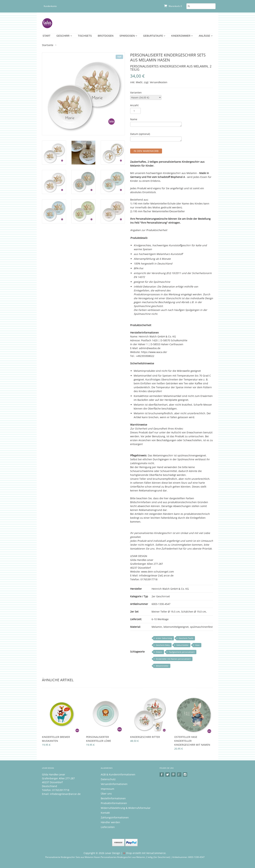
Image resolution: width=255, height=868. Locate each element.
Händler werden (110, 822)
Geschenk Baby (163, 645)
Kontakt (105, 813)
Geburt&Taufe (154, 36)
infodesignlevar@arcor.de (65, 794)
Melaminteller (162, 666)
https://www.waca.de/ (154, 352)
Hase (197, 645)
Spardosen (128, 36)
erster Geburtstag (164, 638)
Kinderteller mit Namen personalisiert (173, 659)
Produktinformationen (114, 803)
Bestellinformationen (113, 798)
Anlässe (206, 36)
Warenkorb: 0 (173, 6)
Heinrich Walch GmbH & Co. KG (170, 589)
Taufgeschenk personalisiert (182, 652)
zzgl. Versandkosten (156, 82)
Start (46, 36)
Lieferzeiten (108, 827)
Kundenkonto (50, 6)
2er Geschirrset (161, 596)
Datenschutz (108, 779)
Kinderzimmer (182, 36)
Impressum (107, 789)
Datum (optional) (140, 134)
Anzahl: (135, 105)
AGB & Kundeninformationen (118, 774)
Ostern (159, 652)
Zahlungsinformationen (115, 817)
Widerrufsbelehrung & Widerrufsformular (126, 808)
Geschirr (64, 36)
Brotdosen (106, 36)
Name (134, 119)
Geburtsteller (182, 645)
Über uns (106, 794)
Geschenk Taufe (186, 638)
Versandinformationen (114, 784)
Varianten (136, 93)
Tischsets (85, 36)
